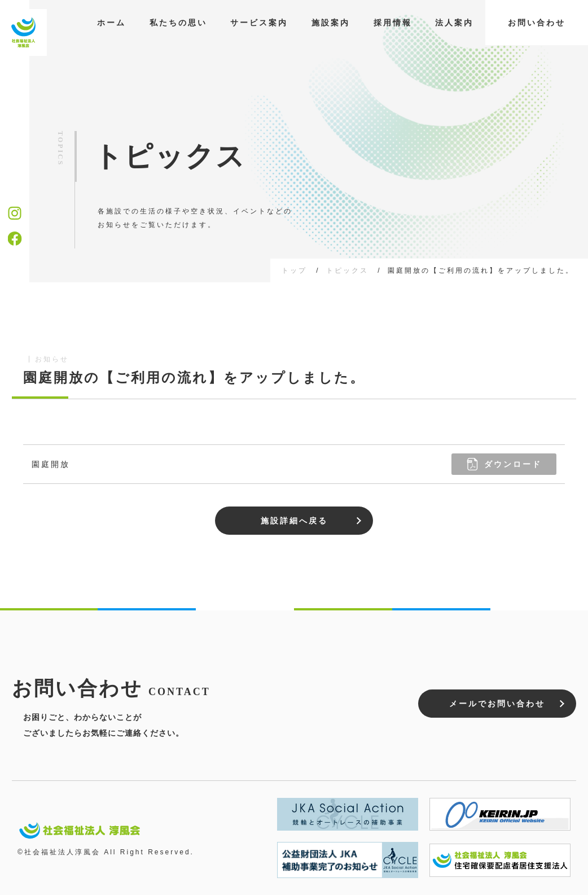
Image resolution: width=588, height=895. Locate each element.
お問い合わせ (537, 23)
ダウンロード (504, 464)
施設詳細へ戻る (294, 521)
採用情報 (393, 23)
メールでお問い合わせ (497, 704)
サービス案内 (259, 23)
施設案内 (331, 23)
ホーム (111, 23)
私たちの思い (178, 23)
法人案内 (454, 23)
